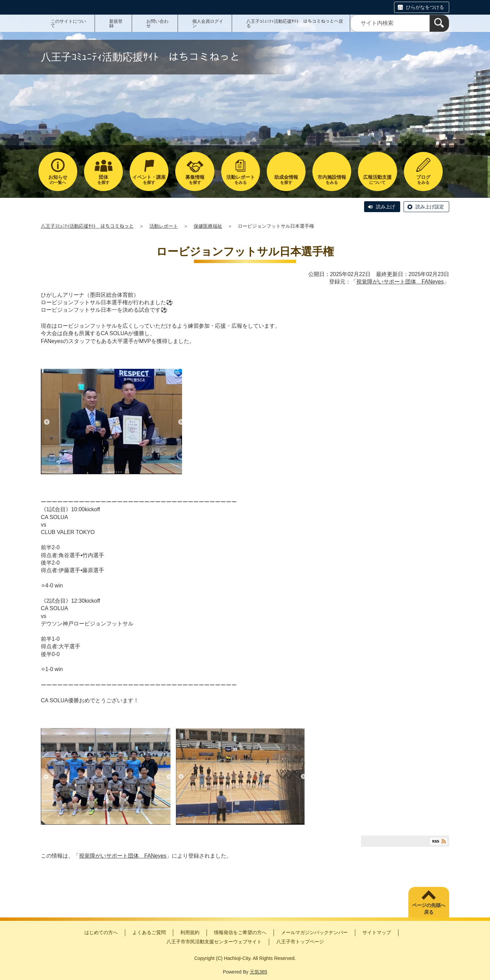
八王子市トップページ (300, 942)
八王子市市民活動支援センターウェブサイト (214, 942)
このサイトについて (68, 23)
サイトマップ (377, 932)
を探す (103, 180)
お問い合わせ (157, 23)
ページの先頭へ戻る (429, 909)
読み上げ (386, 207)
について (377, 180)
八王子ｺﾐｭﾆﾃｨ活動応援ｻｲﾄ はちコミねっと (87, 226)
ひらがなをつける (425, 7)
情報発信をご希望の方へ (240, 932)
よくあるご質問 (149, 932)
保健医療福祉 (208, 226)
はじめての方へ (101, 932)
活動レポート (164, 226)
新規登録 (116, 23)
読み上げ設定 (430, 207)
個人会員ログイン (208, 23)
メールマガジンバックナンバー (314, 932)
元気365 (258, 972)
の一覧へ (58, 180)
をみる (241, 180)
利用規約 (190, 932)
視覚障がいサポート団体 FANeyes (400, 282)
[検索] (439, 23)
